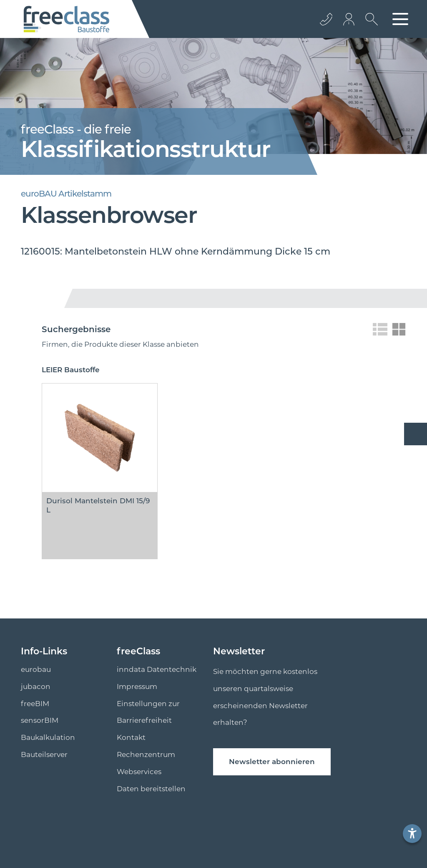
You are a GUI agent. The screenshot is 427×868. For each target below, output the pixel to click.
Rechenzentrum (146, 754)
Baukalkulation (48, 737)
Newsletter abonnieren (272, 762)
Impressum (137, 686)
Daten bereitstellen (151, 789)
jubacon (36, 686)
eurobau (36, 669)
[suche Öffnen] (369, 25)
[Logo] (67, 19)
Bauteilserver (44, 754)
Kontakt (131, 737)
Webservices (139, 772)
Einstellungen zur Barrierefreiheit (148, 712)
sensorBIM (40, 720)
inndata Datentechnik (157, 669)
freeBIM (35, 704)
